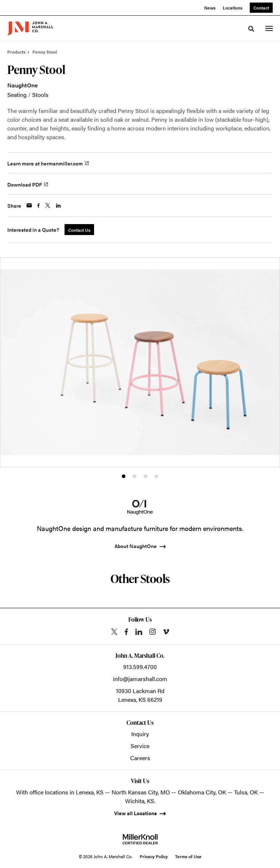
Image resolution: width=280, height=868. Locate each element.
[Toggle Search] (251, 29)
